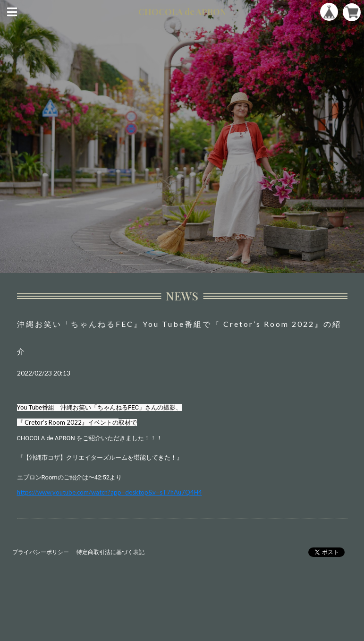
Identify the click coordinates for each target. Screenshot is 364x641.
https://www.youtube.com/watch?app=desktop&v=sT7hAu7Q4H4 (110, 492)
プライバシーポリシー (41, 552)
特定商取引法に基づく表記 (110, 552)
